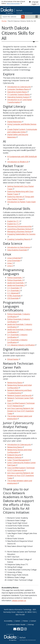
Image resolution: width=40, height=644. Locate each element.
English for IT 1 (13, 221)
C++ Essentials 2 (14, 290)
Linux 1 (10, 263)
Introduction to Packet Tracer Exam (21, 202)
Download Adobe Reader (17, 625)
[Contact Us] (15, 629)
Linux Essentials (14, 261)
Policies (25, 621)
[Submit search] (23, 17)
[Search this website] (11, 17)
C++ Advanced (13, 293)
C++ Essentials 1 (14, 288)
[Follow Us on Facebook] (19, 629)
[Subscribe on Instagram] (25, 629)
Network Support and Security (19, 395)
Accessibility (8, 621)
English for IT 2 (13, 224)
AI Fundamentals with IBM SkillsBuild (22, 157)
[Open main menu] (37, 17)
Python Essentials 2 (15, 280)
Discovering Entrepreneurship (19, 226)
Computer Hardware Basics (18, 89)
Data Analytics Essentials (17, 250)
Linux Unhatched (14, 258)
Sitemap (31, 625)
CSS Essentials (13, 298)
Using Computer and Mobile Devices (22, 124)
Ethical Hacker (13, 359)
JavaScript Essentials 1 (16, 283)
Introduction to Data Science (19, 247)
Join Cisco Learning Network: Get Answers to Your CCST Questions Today (21, 411)
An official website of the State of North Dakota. (13, 3)
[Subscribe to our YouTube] (22, 629)
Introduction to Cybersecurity (19, 87)
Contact (33, 621)
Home (4, 21)
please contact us (19, 600)
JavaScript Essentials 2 (16, 285)
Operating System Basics (17, 92)
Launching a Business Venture (19, 229)
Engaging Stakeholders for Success (21, 234)
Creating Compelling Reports (19, 239)
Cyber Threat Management (18, 460)
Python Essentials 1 (15, 278)
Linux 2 (10, 266)
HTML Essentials (14, 296)
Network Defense (14, 457)
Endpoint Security (14, 455)
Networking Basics (15, 383)
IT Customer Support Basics (19, 94)
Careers (18, 621)
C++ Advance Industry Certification (21, 345)
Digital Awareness (14, 122)
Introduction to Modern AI (18, 162)
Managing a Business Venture (19, 231)
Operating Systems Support (18, 97)
